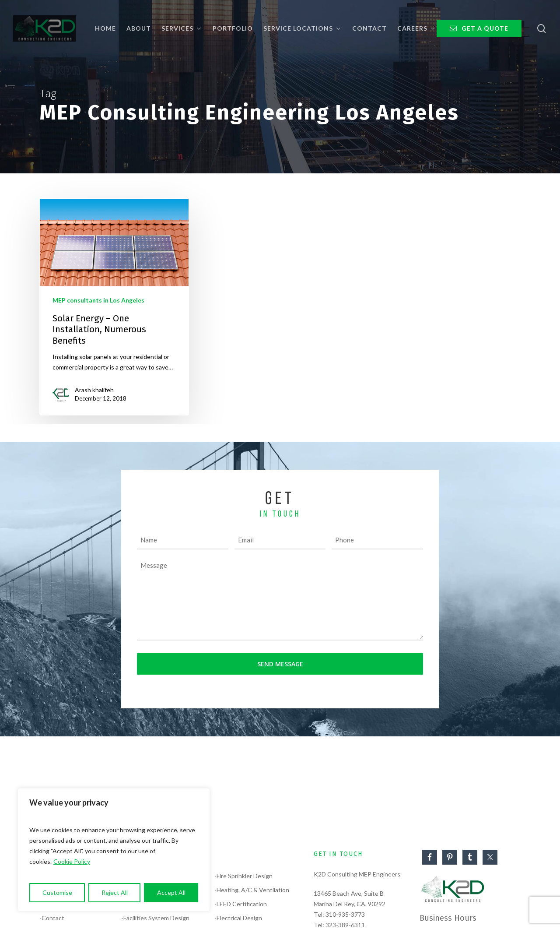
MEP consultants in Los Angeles (98, 300)
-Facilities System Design (155, 918)
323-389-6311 (345, 925)
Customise (57, 892)
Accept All (171, 892)
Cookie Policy (72, 861)
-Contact (52, 918)
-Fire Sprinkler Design (243, 876)
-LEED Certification (241, 904)
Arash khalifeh (94, 390)
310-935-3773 (345, 914)
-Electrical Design (238, 918)
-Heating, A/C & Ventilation (252, 890)
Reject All (115, 892)
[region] (114, 850)
